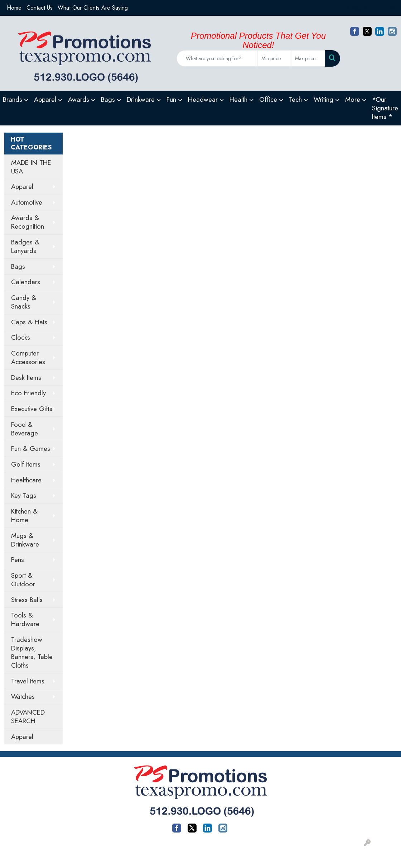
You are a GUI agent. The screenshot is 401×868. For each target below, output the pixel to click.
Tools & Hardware (25, 619)
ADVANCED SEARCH (28, 717)
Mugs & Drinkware (25, 540)
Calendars (26, 282)
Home (14, 8)
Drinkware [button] (141, 99)
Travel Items (28, 681)
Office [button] (268, 99)
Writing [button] (323, 99)
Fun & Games (31, 449)
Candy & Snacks (24, 302)
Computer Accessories (28, 357)
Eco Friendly (28, 393)
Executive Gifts (32, 409)
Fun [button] (171, 99)
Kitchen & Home (24, 516)
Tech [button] (295, 99)
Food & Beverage (25, 429)
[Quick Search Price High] (308, 58)
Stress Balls (27, 600)
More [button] (353, 99)
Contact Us (40, 8)
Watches (23, 697)
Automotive (27, 202)
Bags (18, 266)
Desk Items (26, 378)
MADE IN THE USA (31, 167)
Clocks (21, 337)
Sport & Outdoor (23, 580)
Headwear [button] (203, 99)
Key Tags (24, 495)
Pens (18, 560)
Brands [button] (13, 99)
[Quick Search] (217, 58)
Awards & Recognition (28, 222)
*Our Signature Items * (385, 108)
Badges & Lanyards (25, 246)
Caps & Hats (29, 322)
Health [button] (238, 99)
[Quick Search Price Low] (274, 58)
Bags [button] (108, 99)
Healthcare (26, 480)
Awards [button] (79, 99)
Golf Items (26, 464)
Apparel (22, 187)
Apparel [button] (45, 99)
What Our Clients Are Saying (93, 8)
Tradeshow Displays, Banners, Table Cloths (32, 652)
